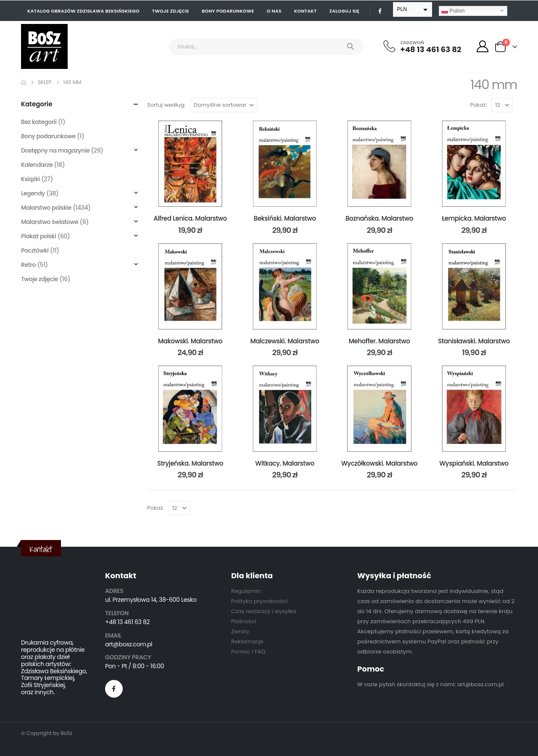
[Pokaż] (502, 105)
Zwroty (240, 631)
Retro (28, 265)
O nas (274, 11)
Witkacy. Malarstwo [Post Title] (285, 463)
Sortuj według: (166, 105)
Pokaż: (479, 105)
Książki (30, 179)
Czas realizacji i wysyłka (264, 611)
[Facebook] (380, 11)
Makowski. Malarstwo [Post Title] (190, 341)
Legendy (33, 193)
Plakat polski (38, 236)
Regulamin (246, 591)
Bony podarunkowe (228, 11)
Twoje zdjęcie (171, 11)
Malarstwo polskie (46, 208)
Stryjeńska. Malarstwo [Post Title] (190, 463)
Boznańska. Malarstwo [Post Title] (379, 218)
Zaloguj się (344, 11)
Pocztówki (35, 250)
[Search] (351, 47)
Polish (453, 11)
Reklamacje (247, 641)
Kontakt (306, 11)
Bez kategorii (39, 122)
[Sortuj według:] (224, 105)
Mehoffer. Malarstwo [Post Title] (380, 341)
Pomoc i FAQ (248, 652)
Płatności (244, 621)
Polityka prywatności (259, 601)
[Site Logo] (44, 46)
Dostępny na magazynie (55, 150)
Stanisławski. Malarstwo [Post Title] (474, 341)
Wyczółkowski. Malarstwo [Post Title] (380, 463)
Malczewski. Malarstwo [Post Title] (285, 341)
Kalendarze (37, 165)
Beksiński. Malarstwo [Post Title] (285, 218)
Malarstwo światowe (50, 222)
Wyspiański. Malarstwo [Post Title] (474, 463)
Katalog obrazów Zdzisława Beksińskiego (83, 11)
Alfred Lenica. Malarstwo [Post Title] (190, 218)
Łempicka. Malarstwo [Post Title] (474, 218)
